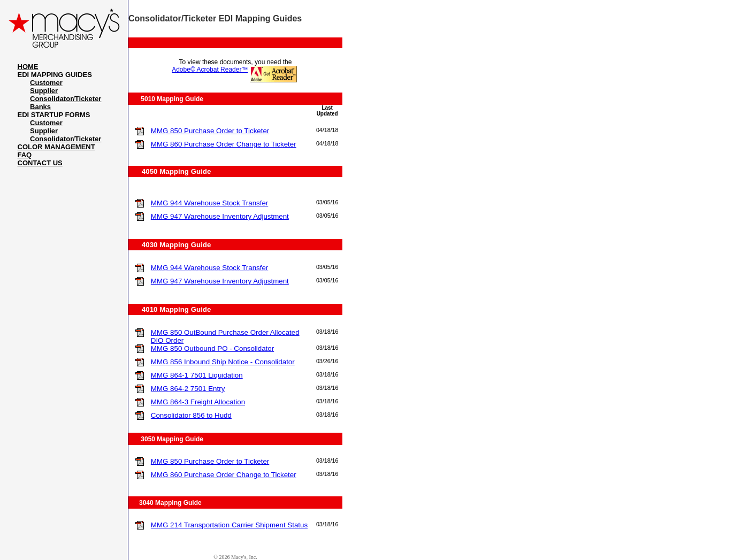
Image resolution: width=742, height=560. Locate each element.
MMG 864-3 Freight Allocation (198, 402)
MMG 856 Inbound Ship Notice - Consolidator (223, 362)
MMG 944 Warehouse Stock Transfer (210, 203)
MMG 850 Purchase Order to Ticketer (210, 131)
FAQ (25, 155)
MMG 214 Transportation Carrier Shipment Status (229, 525)
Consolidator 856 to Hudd (191, 415)
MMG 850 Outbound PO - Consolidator (212, 348)
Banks (40, 107)
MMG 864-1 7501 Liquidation (197, 375)
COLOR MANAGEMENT (56, 147)
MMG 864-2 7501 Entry (188, 389)
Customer (46, 83)
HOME (28, 67)
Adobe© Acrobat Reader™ (210, 70)
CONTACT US (40, 163)
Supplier (44, 91)
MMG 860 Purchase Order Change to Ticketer (224, 144)
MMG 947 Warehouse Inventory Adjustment (220, 216)
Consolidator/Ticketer (66, 99)
